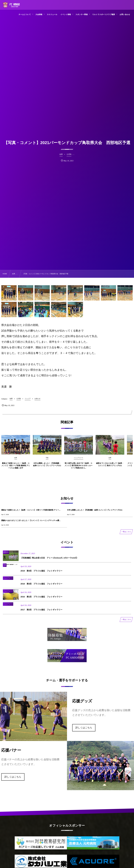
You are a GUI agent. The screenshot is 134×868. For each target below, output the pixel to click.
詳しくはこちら (84, 728)
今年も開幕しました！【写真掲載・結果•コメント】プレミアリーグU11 (95, 510)
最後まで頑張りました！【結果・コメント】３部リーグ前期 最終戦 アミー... (31, 510)
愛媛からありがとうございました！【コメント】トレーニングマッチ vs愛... (31, 520)
